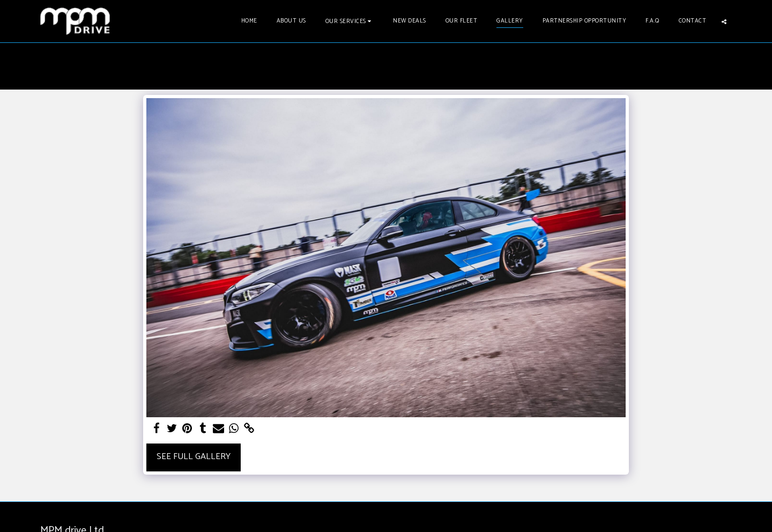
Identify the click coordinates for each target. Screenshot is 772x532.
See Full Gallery (194, 457)
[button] (350, 21)
